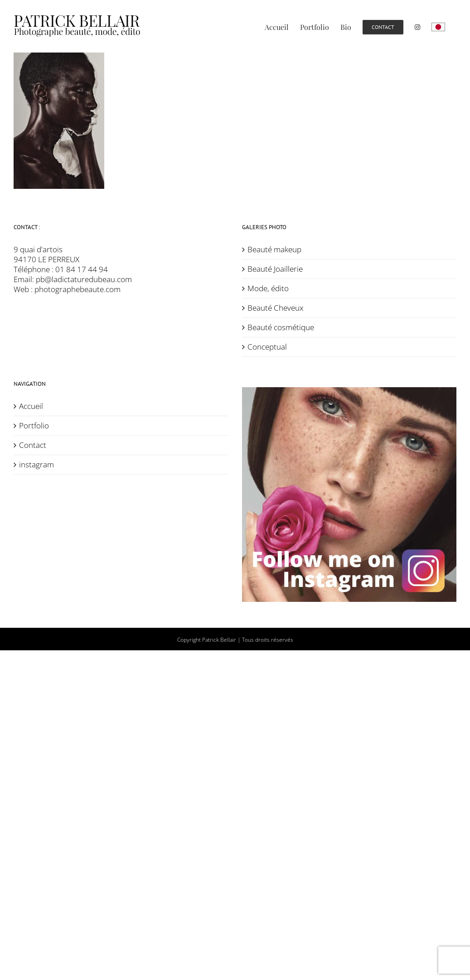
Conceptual (267, 347)
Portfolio (34, 426)
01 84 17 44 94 (82, 269)
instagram (36, 465)
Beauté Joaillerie (275, 269)
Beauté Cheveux (275, 308)
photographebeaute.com (78, 289)
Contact (33, 445)
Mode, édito (268, 288)
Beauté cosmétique (281, 327)
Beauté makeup (274, 250)
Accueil (31, 406)
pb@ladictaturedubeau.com (84, 279)
